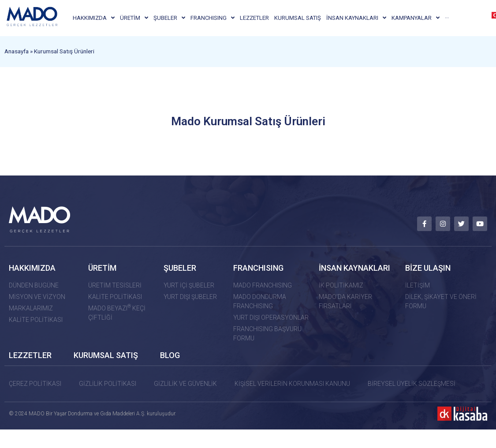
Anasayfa (17, 60)
